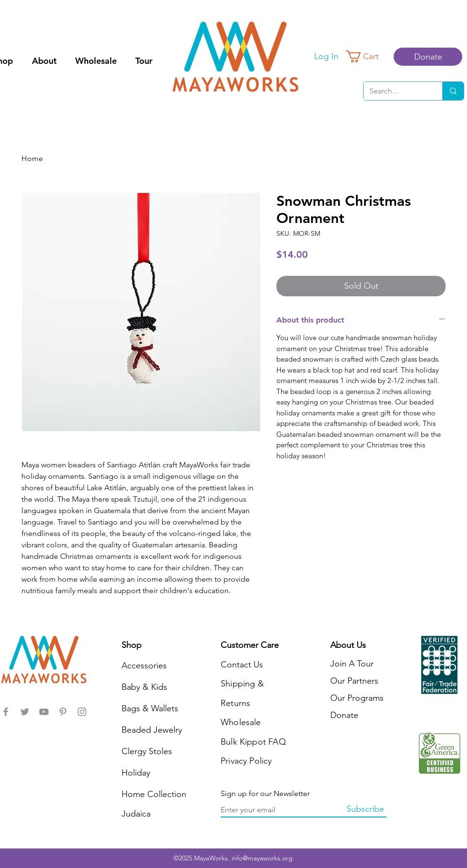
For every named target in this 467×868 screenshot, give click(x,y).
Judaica (136, 814)
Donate (344, 715)
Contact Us (242, 665)
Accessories (144, 666)
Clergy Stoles (147, 751)
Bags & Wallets (150, 708)
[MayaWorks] (6, 712)
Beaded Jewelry (152, 730)
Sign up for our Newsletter (265, 794)
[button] (368, 56)
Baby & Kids (144, 687)
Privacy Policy (246, 761)
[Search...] (396, 91)
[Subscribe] (365, 809)
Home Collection (154, 794)
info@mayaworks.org (262, 858)
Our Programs (357, 698)
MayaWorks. (213, 858)
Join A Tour (352, 664)
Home (32, 158)
